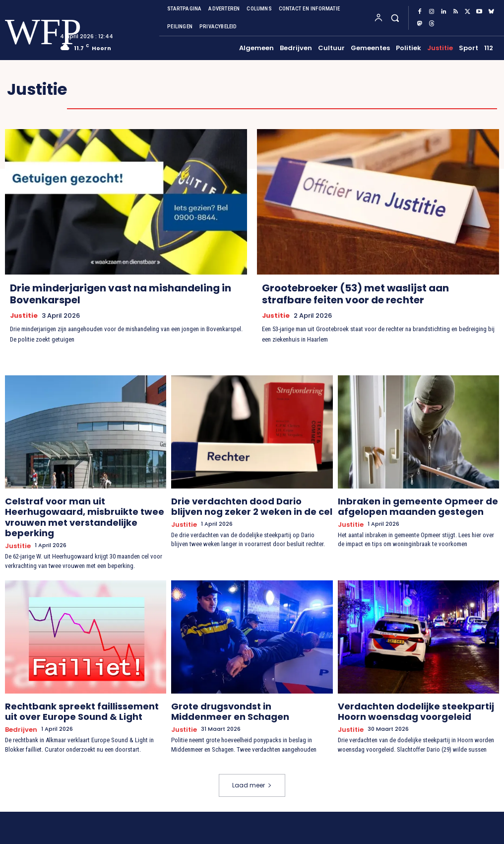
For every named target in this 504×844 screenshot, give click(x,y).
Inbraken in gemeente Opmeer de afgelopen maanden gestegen (403, 504)
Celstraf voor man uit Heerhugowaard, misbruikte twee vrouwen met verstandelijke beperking (79, 508)
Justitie (24, 315)
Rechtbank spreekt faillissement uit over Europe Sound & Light (83, 689)
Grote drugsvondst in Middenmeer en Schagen (243, 689)
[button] (395, 18)
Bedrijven (19, 705)
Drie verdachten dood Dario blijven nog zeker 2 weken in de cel (246, 504)
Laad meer (252, 759)
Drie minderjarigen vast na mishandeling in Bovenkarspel (121, 294)
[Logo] (24, 32)
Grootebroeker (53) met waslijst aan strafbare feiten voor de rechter (355, 294)
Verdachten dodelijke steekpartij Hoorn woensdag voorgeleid (414, 689)
